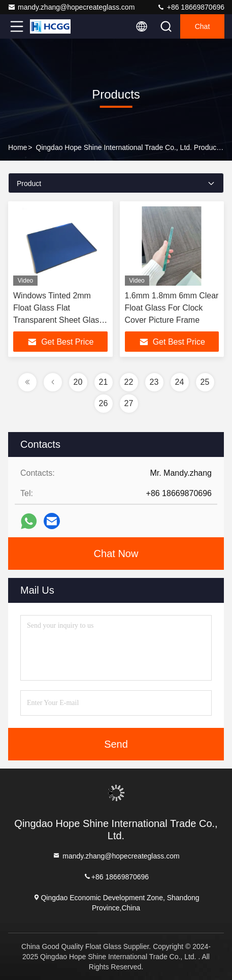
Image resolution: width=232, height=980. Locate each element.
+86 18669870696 (191, 7)
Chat (203, 26)
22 (129, 382)
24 (180, 382)
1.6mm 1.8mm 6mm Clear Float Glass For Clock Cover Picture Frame (172, 308)
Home (18, 147)
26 (104, 403)
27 (129, 403)
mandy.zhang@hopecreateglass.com (71, 7)
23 (154, 382)
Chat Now (116, 554)
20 (78, 382)
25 (205, 382)
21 (104, 382)
